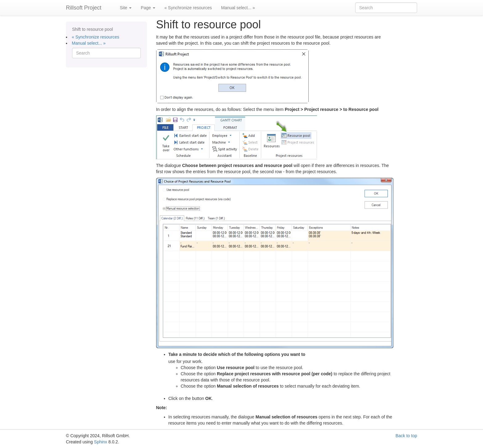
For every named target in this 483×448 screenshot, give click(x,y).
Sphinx (101, 442)
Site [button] (126, 8)
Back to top (406, 436)
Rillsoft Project (84, 8)
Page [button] (148, 8)
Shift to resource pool (92, 29)
